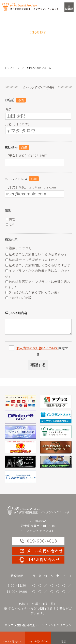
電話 (63, 641)
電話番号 (11, 147)
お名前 (10, 100)
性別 (8, 210)
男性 (11, 219)
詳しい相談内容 (16, 313)
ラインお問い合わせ (38, 641)
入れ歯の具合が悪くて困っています (33, 292)
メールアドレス (16, 179)
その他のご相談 (18, 298)
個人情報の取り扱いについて (37, 348)
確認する (38, 365)
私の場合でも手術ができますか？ (31, 260)
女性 (11, 224)
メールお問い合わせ (13, 641)
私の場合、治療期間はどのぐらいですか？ (38, 265)
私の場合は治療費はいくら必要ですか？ (36, 254)
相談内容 (11, 240)
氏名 (9, 109)
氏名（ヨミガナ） (18, 124)
